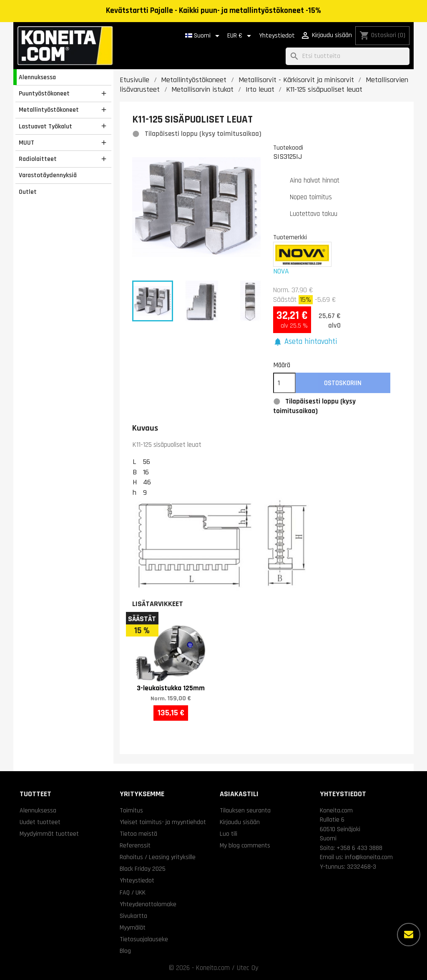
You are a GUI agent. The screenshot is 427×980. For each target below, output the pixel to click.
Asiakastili (239, 794)
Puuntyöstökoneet (44, 93)
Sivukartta (133, 916)
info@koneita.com (369, 857)
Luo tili (229, 834)
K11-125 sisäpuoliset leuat (167, 445)
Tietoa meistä (138, 834)
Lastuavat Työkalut (45, 126)
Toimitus (131, 810)
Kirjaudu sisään (240, 822)
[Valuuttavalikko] (241, 36)
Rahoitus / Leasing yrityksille (158, 857)
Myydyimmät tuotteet (49, 834)
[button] (305, 342)
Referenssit (135, 845)
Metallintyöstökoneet (49, 110)
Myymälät (133, 927)
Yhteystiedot (277, 36)
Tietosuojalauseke (144, 939)
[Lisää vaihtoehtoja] (409, 935)
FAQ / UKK (133, 892)
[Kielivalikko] (204, 36)
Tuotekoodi (288, 148)
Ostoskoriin (343, 383)
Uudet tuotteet (40, 822)
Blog (125, 951)
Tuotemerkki (290, 237)
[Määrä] (284, 383)
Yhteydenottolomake (148, 904)
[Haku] (348, 56)
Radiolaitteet (38, 159)
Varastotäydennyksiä (48, 175)
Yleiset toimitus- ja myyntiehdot (163, 822)
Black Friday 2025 (143, 869)
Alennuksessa (37, 77)
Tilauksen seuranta (245, 810)
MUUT (26, 143)
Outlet (28, 192)
